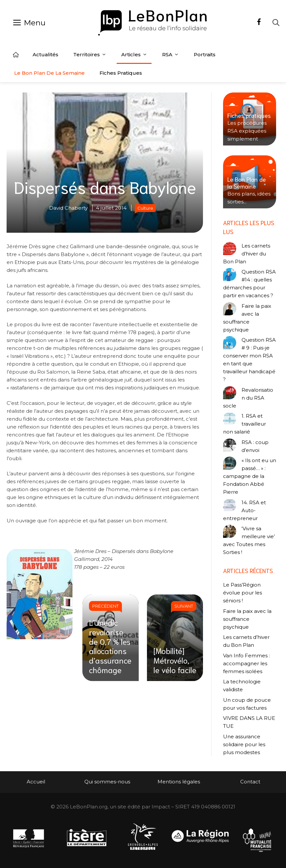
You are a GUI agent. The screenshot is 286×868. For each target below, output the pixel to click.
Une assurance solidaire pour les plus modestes (244, 744)
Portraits (205, 54)
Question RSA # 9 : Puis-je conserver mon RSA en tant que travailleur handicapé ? (249, 360)
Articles (134, 55)
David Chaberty (68, 208)
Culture (145, 208)
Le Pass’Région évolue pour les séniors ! (243, 593)
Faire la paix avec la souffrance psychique (247, 318)
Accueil (16, 55)
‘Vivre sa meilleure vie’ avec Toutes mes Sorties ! (249, 540)
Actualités (45, 54)
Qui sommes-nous (107, 782)
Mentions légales (179, 782)
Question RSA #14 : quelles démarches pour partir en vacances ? (249, 284)
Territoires (90, 55)
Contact (250, 782)
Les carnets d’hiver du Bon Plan (247, 254)
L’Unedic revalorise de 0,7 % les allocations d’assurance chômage (110, 646)
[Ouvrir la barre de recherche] (276, 23)
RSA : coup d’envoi (255, 446)
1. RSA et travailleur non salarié (244, 424)
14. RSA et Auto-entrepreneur (244, 510)
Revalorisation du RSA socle (248, 398)
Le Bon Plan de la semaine (49, 73)
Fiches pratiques (121, 73)
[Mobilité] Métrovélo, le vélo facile (175, 660)
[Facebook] (259, 23)
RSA (171, 55)
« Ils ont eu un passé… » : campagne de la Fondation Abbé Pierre (250, 476)
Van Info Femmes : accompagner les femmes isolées (246, 663)
